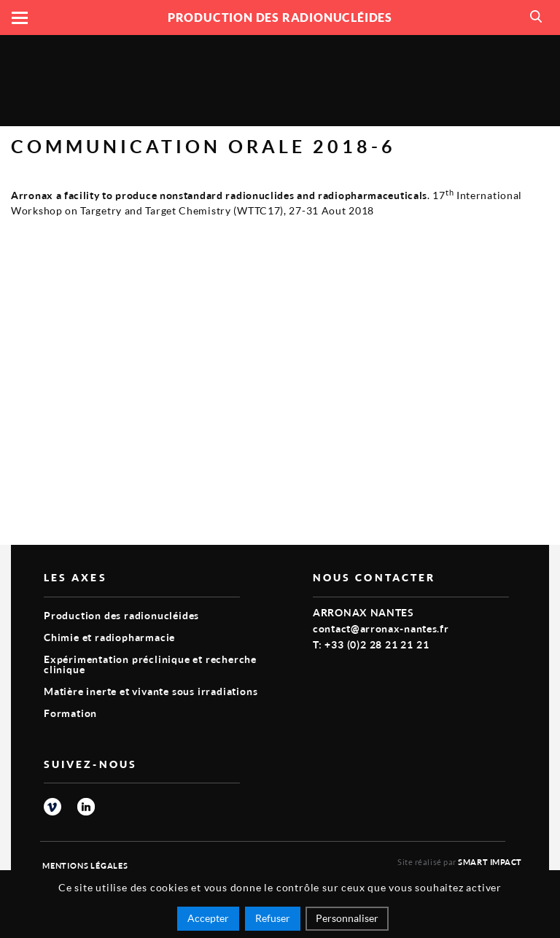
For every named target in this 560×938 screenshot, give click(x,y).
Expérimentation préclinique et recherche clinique (150, 664)
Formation (70, 713)
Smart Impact (490, 862)
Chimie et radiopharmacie (109, 637)
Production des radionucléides (121, 615)
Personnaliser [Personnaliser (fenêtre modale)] (347, 918)
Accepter (208, 918)
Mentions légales (85, 865)
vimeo (52, 807)
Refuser (273, 918)
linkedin (86, 807)
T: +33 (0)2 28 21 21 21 (371, 644)
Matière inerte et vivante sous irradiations (151, 691)
